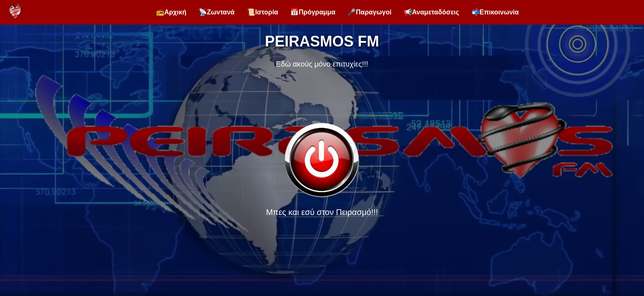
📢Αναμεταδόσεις (431, 12)
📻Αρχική (171, 12)
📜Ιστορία (262, 12)
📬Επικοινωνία (495, 12)
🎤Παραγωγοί (369, 12)
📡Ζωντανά (217, 12)
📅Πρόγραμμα (313, 12)
